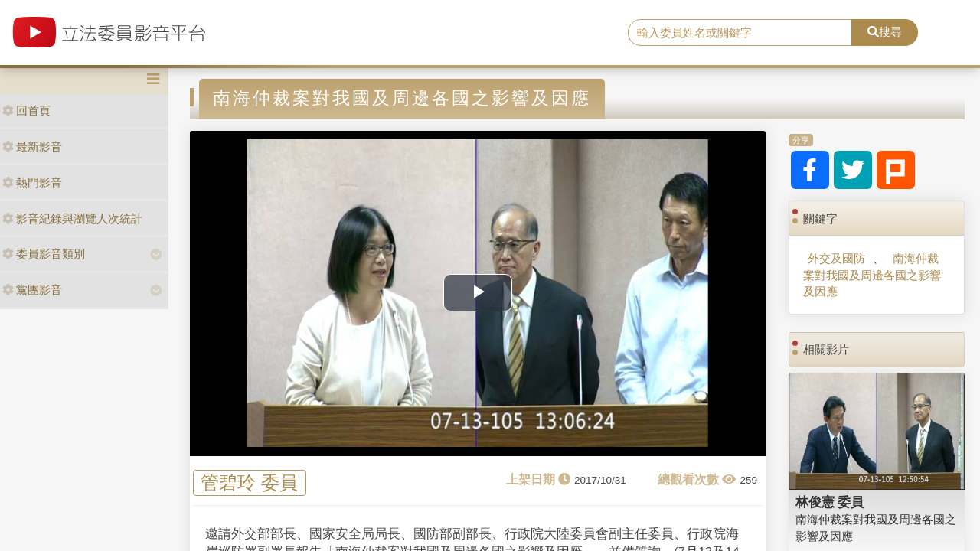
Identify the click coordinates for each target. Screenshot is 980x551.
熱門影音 (32, 183)
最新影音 (32, 147)
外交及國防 (836, 258)
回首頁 (26, 111)
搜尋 (885, 32)
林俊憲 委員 (830, 502)
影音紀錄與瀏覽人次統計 (72, 218)
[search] (740, 33)
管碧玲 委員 (249, 483)
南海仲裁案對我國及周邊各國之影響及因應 (872, 275)
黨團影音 (32, 290)
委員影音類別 (44, 254)
